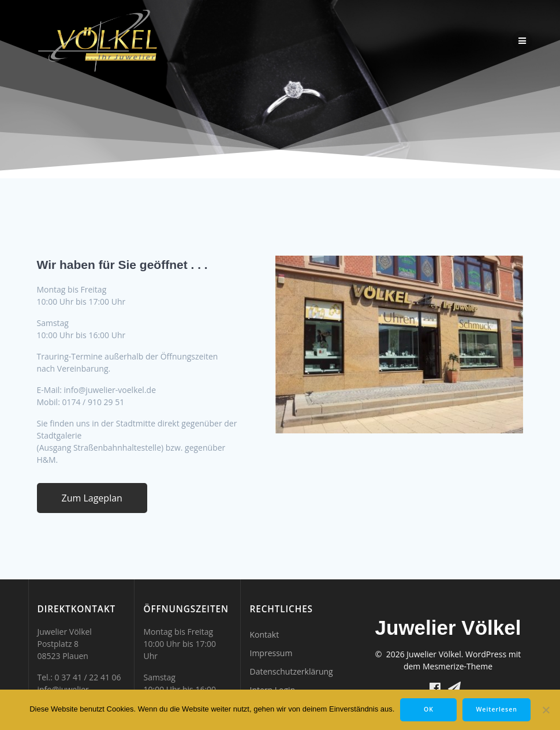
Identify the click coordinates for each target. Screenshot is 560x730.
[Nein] (546, 710)
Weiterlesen (496, 709)
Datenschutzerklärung (291, 671)
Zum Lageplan (92, 498)
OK (429, 709)
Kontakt (264, 634)
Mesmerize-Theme (458, 666)
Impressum (271, 653)
